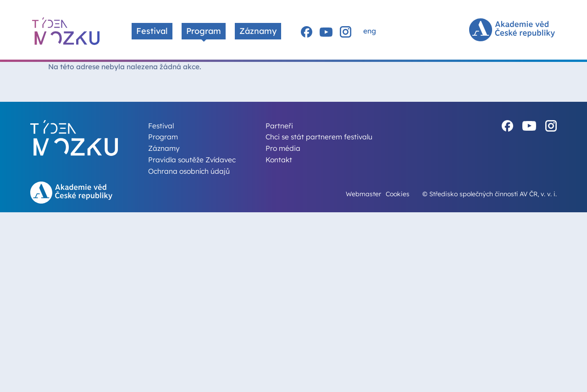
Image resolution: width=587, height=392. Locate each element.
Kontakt (279, 160)
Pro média (283, 148)
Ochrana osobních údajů (189, 171)
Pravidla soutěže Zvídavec (192, 160)
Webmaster (363, 194)
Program (204, 31)
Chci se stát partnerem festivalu (319, 137)
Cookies (398, 194)
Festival (152, 31)
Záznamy (258, 31)
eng (370, 31)
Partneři (279, 126)
